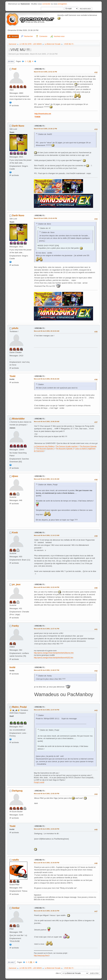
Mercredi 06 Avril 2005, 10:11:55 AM (47, 479)
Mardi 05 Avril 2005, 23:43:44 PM (45, 218)
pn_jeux (16, 584)
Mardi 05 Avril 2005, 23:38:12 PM (45, 129)
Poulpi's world (39, 782)
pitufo (15, 328)
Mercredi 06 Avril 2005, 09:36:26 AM (47, 379)
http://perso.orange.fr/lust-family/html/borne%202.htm (53, 658)
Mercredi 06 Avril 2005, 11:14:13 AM (47, 535)
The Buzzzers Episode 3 (65, 449)
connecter (46, 4)
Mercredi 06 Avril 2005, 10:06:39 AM (47, 422)
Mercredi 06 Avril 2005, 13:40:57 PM (46, 670)
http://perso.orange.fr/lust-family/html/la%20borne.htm (54, 653)
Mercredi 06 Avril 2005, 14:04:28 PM (46, 829)
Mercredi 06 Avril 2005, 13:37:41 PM (46, 629)
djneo (15, 476)
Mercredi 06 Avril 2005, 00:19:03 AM (47, 331)
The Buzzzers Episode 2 (45, 449)
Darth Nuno (18, 126)
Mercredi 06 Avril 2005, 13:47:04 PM (46, 710)
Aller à (58, 973)
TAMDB (42, 117)
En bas (11, 61)
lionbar (16, 908)
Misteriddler (18, 419)
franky (15, 626)
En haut (11, 962)
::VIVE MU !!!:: (39, 69)
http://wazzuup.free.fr (42, 956)
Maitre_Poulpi (19, 707)
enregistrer (62, 4)
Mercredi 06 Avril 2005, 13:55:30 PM (46, 794)
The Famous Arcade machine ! (67, 446)
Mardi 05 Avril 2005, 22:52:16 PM (45, 72)
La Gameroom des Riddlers (44, 446)
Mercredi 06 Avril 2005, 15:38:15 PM (46, 911)
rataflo (16, 860)
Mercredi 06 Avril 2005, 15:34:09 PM (46, 863)
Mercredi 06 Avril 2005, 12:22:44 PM (46, 587)
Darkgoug (17, 791)
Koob (15, 533)
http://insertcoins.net (47, 114)
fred (14, 69)
